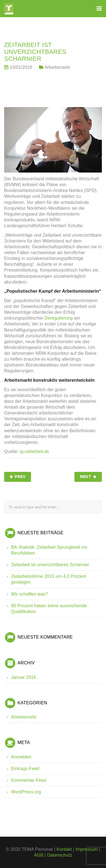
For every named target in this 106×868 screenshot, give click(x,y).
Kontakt (64, 849)
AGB (39, 855)
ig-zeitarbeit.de (34, 451)
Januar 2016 (24, 677)
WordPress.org (26, 792)
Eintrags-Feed (25, 768)
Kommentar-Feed (29, 780)
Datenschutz (60, 855)
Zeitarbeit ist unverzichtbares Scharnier (50, 565)
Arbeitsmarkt (57, 67)
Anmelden (21, 757)
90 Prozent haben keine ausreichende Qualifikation (49, 608)
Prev (20, 477)
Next (86, 477)
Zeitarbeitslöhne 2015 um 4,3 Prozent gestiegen (49, 579)
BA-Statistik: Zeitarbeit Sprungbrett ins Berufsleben (49, 550)
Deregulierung (58, 318)
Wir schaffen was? (29, 594)
